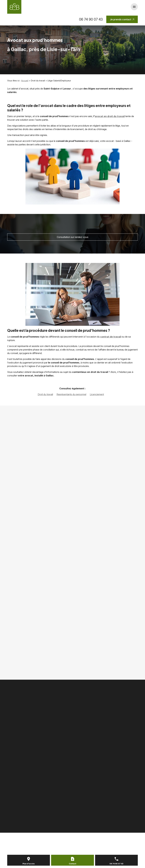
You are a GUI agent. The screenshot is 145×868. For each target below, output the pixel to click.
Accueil (25, 81)
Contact (72, 864)
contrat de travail (111, 337)
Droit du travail (45, 394)
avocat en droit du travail (110, 116)
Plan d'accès (29, 864)
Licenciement (97, 394)
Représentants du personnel (71, 394)
